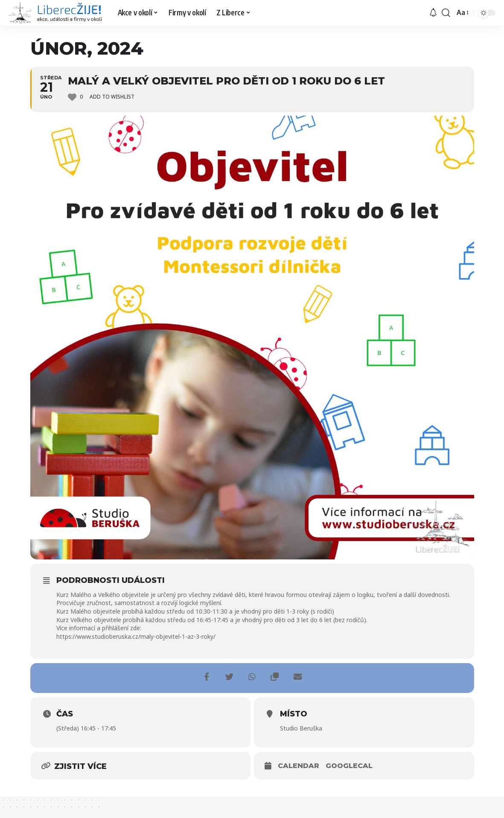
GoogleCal (349, 766)
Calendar (299, 766)
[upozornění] (433, 13)
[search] (446, 13)
